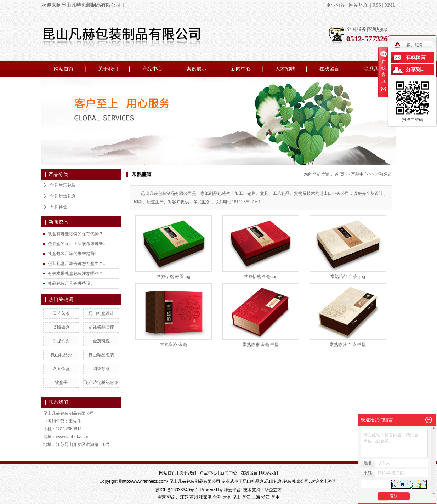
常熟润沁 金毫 (173, 345)
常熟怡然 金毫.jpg (261, 277)
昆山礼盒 (273, 481)
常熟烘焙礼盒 (63, 196)
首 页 (339, 174)
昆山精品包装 (101, 355)
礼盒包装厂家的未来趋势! (72, 254)
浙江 (266, 497)
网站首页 (64, 69)
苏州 (194, 497)
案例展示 (197, 69)
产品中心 (152, 69)
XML (390, 5)
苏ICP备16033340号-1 (177, 490)
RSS (377, 5)
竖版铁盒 (61, 327)
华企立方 (273, 490)
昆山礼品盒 (61, 355)
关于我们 (108, 69)
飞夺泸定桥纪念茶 (101, 383)
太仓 (227, 497)
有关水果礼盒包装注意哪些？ (75, 273)
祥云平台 (232, 490)
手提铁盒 (61, 341)
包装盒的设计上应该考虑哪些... (77, 244)
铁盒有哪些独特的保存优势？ (75, 234)
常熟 (217, 497)
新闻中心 (241, 69)
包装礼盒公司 (296, 481)
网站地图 (359, 5)
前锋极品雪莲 (101, 327)
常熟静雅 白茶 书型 (348, 345)
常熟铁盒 (59, 207)
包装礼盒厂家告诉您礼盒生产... (77, 264)
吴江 (246, 497)
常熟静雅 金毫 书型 (261, 345)
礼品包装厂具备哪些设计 (71, 283)
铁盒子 (61, 383)
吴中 (276, 497)
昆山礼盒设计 (101, 313)
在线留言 (329, 69)
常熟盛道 (384, 174)
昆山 (237, 497)
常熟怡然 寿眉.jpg (174, 277)
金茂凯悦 (101, 341)
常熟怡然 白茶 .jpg (348, 277)
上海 (256, 497)
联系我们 (374, 69)
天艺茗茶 (61, 313)
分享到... (415, 70)
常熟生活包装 (63, 185)
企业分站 (336, 5)
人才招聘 (285, 69)
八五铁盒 (61, 369)
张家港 (205, 497)
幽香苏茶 (101, 369)
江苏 (184, 497)
